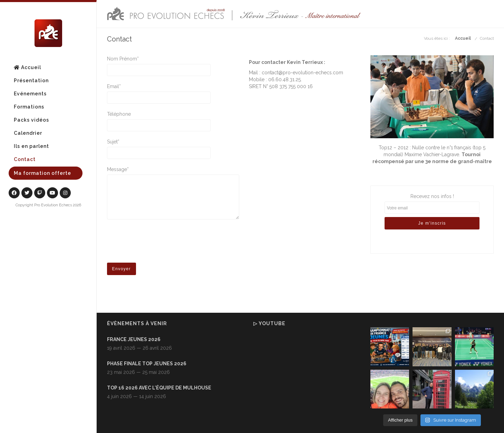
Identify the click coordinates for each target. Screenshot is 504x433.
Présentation (31, 81)
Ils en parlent (31, 146)
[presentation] (159, 243)
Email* (173, 87)
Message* (173, 170)
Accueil (27, 67)
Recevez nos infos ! (432, 216)
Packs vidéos (31, 120)
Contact (25, 159)
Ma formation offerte (42, 173)
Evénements (30, 94)
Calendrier (28, 133)
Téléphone (173, 114)
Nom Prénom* (173, 59)
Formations (29, 107)
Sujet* (173, 142)
